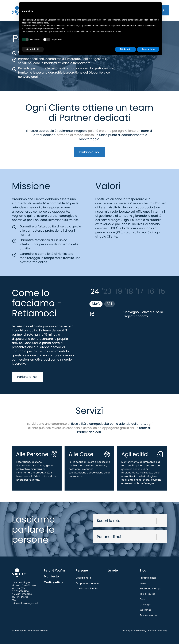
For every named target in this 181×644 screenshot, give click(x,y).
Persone (82, 570)
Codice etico (53, 582)
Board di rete (83, 578)
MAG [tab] (96, 304)
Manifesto (51, 576)
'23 (107, 291)
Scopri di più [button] (33, 49)
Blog (143, 570)
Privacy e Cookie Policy (134, 631)
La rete (113, 570)
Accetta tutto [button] (148, 49)
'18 (129, 291)
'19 (118, 291)
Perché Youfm (54, 570)
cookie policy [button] (43, 23)
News (143, 583)
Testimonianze (148, 615)
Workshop (146, 610)
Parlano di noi (89, 152)
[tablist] (128, 304)
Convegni (145, 605)
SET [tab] (110, 304)
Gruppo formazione (87, 583)
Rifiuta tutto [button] (125, 49)
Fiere (143, 599)
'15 (161, 291)
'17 (140, 291)
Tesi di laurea (148, 594)
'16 (150, 291)
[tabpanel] (128, 314)
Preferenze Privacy (157, 631)
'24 (94, 291)
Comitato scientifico (88, 589)
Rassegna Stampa (151, 589)
